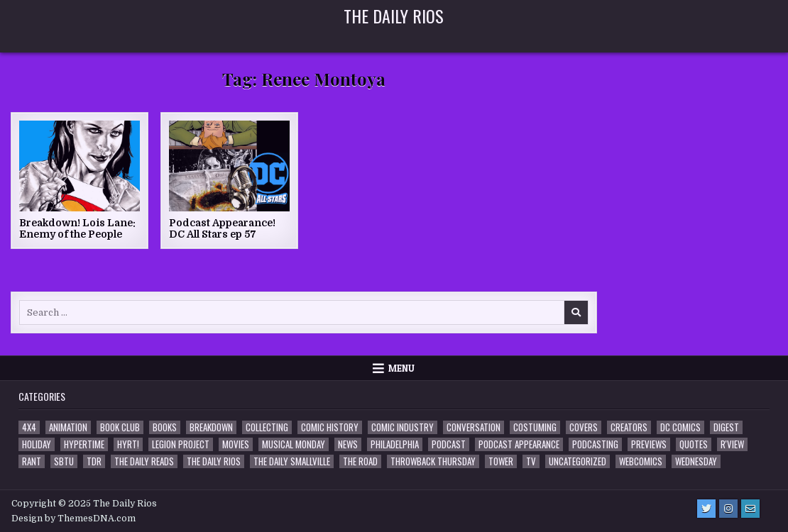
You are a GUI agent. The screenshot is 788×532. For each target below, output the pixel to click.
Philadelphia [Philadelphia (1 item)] (395, 444)
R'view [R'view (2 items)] (732, 444)
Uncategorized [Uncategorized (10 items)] (578, 461)
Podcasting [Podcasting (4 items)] (595, 444)
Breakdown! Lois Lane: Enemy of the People (77, 229)
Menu (401, 368)
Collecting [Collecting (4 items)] (267, 427)
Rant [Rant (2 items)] (32, 461)
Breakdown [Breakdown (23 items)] (211, 427)
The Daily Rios (394, 16)
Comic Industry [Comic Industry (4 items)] (403, 427)
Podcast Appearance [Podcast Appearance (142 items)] (519, 444)
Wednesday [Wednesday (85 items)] (696, 461)
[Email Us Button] (750, 509)
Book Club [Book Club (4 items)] (120, 427)
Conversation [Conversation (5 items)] (474, 427)
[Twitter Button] (706, 509)
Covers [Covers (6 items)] (584, 427)
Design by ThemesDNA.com (73, 519)
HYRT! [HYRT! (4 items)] (128, 444)
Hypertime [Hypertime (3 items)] (84, 444)
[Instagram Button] (728, 509)
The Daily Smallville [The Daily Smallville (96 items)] (292, 461)
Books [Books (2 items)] (165, 427)
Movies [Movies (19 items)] (236, 444)
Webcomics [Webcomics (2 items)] (641, 461)
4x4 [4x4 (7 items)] (29, 427)
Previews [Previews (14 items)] (649, 444)
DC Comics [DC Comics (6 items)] (680, 427)
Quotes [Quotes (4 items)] (694, 444)
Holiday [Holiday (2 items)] (37, 444)
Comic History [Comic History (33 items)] (330, 427)
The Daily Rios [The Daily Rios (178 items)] (214, 461)
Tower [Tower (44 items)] (501, 461)
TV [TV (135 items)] (531, 461)
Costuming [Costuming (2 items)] (535, 427)
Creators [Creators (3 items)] (629, 427)
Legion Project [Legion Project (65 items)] (181, 444)
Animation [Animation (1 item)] (68, 427)
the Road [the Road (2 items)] (360, 461)
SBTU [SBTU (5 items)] (64, 461)
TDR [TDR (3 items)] (94, 461)
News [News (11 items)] (348, 444)
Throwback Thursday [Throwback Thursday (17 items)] (433, 461)
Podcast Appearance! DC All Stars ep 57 (222, 229)
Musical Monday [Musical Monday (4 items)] (294, 444)
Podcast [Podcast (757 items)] (449, 444)
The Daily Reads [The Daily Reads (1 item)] (144, 461)
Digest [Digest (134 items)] (726, 427)
